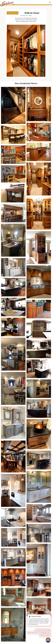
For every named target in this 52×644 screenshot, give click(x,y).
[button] (50, 2)
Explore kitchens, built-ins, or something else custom (39, 633)
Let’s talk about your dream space (43, 630)
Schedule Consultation (45, 636)
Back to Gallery (13, 13)
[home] (7, 4)
